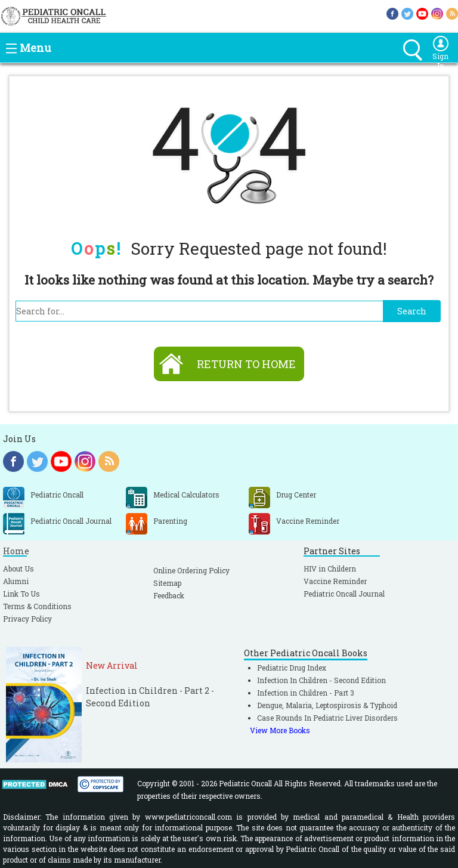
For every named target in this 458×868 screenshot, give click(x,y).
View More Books (280, 730)
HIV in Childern (330, 569)
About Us (18, 569)
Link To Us (21, 594)
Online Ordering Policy (191, 570)
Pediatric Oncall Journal (344, 594)
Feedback (169, 595)
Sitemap (167, 583)
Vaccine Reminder (335, 581)
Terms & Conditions (37, 606)
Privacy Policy (27, 619)
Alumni (16, 581)
